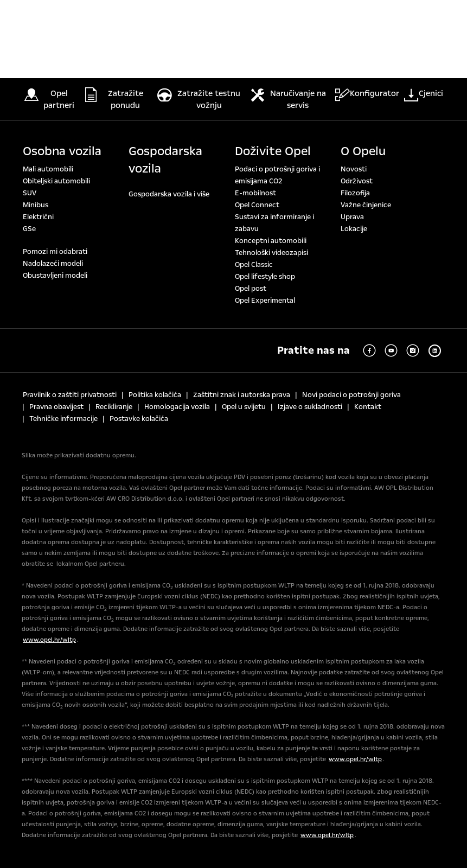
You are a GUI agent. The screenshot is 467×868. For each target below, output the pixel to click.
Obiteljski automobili (56, 181)
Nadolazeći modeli (53, 264)
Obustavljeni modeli (55, 276)
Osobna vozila (62, 151)
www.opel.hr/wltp (49, 640)
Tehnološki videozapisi (271, 253)
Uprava (352, 217)
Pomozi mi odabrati (55, 252)
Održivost (357, 181)
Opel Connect (257, 205)
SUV (30, 193)
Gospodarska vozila (165, 160)
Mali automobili (48, 169)
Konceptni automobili (271, 241)
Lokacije (354, 229)
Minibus (36, 205)
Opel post (251, 289)
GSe (29, 229)
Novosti (354, 169)
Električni (38, 217)
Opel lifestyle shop (265, 277)
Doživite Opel (273, 151)
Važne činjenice (366, 205)
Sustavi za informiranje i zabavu (274, 223)
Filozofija (355, 193)
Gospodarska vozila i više (169, 194)
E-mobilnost (255, 193)
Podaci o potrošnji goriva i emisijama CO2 (277, 175)
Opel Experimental (265, 301)
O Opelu (363, 151)
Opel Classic (254, 265)
